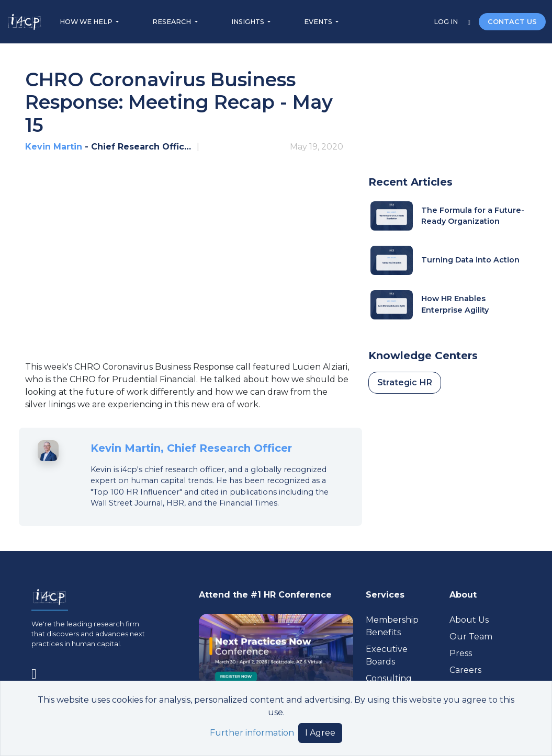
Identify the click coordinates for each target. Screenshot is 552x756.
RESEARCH (172, 22)
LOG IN (447, 22)
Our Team (471, 637)
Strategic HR (405, 382)
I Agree (320, 733)
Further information (252, 733)
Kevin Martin (54, 147)
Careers (465, 670)
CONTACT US (512, 22)
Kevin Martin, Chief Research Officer (191, 448)
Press (461, 653)
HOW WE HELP (87, 22)
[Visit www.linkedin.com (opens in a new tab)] (38, 672)
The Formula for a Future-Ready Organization (473, 216)
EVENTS (319, 22)
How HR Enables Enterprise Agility (455, 304)
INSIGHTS (249, 22)
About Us (469, 620)
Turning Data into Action (470, 260)
